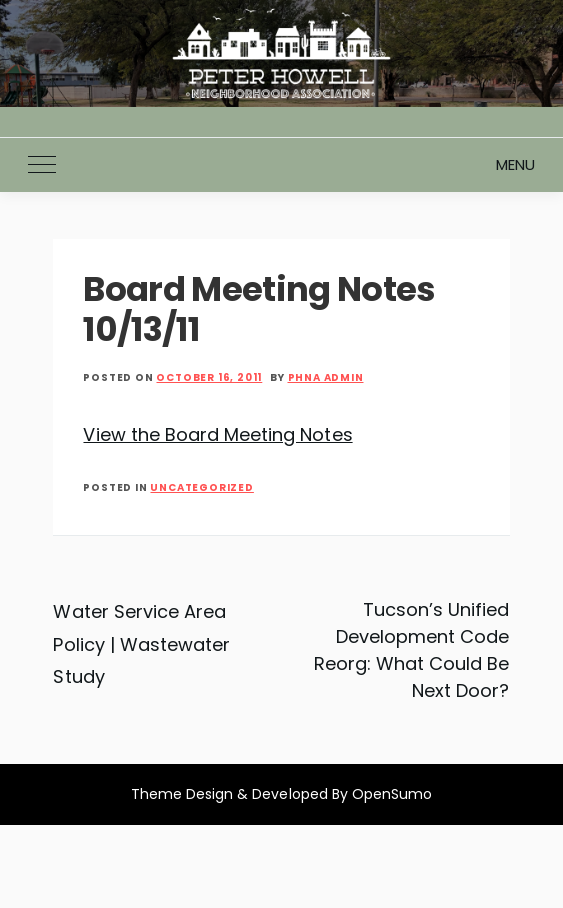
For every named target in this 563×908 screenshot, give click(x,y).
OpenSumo (392, 794)
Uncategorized (201, 487)
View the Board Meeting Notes (217, 434)
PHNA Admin (326, 377)
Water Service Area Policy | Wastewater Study (141, 644)
